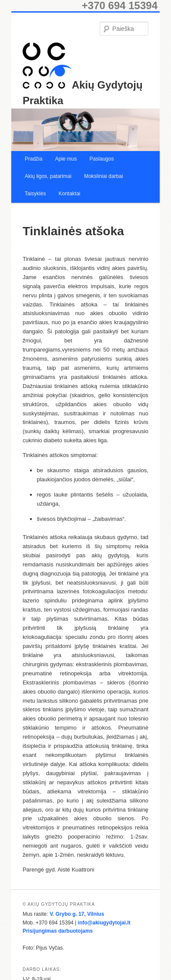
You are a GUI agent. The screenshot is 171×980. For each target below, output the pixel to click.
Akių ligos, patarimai (48, 176)
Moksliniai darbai (103, 176)
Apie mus (66, 159)
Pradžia (34, 159)
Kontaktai (69, 194)
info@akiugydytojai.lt (104, 923)
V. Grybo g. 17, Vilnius (77, 914)
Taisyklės (35, 194)
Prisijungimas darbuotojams (58, 931)
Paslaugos (102, 159)
